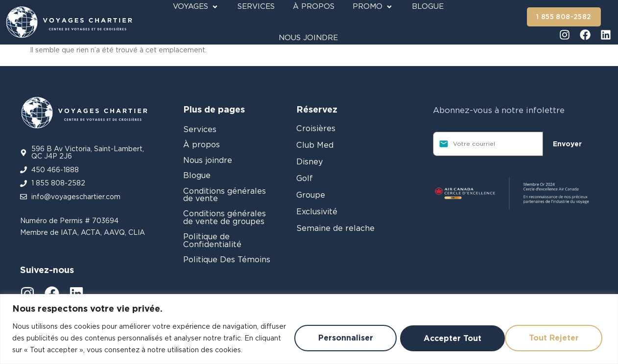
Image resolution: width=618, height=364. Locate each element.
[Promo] (373, 7)
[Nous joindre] (308, 38)
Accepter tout (550, 332)
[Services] (256, 7)
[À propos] (314, 7)
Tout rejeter (440, 332)
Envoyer (567, 144)
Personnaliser (331, 332)
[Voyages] (196, 7)
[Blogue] (428, 7)
